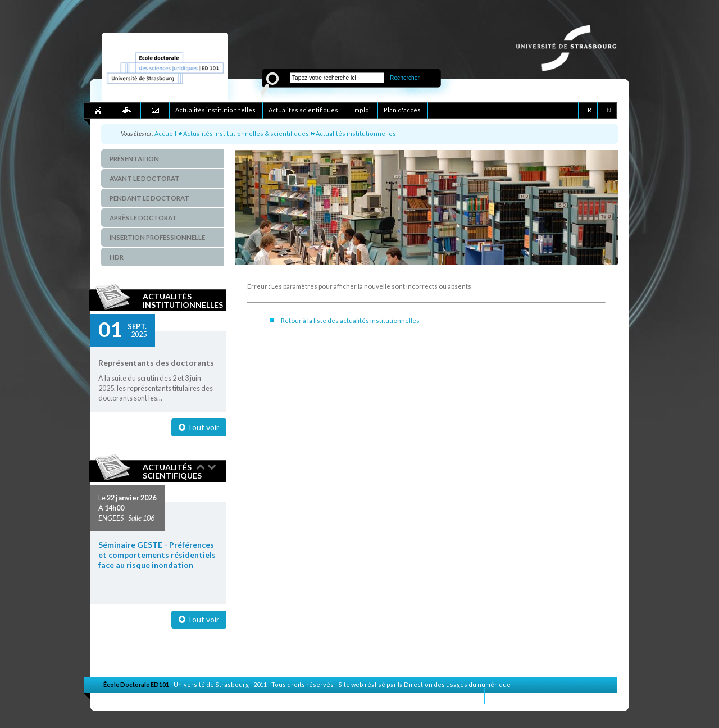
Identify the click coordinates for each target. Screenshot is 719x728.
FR (588, 110)
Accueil (165, 133)
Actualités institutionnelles (356, 133)
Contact (502, 696)
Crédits (600, 696)
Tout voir (199, 427)
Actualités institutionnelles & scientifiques (246, 133)
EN (607, 110)
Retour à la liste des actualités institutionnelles (350, 320)
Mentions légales (551, 696)
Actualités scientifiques (172, 471)
